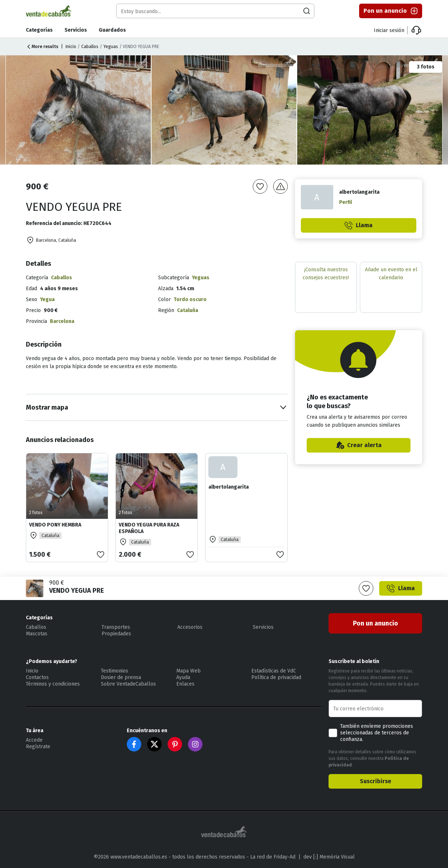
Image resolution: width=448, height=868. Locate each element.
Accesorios (190, 627)
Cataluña (188, 310)
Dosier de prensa (121, 677)
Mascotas (37, 634)
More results (42, 47)
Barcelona (62, 321)
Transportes (116, 627)
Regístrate (38, 747)
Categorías (39, 30)
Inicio (71, 47)
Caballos (90, 47)
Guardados (112, 30)
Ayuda (183, 677)
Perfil (345, 202)
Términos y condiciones (53, 684)
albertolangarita (229, 487)
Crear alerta (359, 445)
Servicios (76, 30)
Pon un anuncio (391, 11)
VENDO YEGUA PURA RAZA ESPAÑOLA (149, 528)
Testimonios (115, 671)
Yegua (47, 299)
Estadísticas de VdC (274, 671)
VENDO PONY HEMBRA (55, 525)
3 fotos (426, 67)
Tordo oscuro (190, 299)
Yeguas (111, 47)
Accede (34, 740)
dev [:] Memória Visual (329, 857)
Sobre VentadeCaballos (128, 684)
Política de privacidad (276, 677)
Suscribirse (376, 781)
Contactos (37, 677)
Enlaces (185, 684)
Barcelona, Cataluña (51, 240)
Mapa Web (188, 671)
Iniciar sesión (389, 30)
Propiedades (116, 634)
